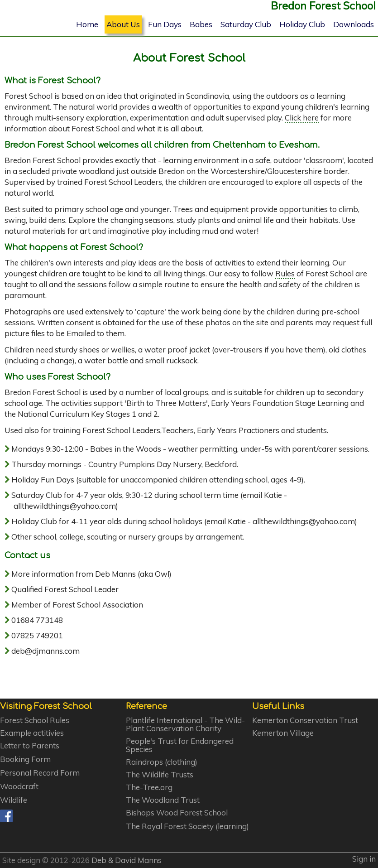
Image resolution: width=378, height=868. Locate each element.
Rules (285, 273)
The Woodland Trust (163, 800)
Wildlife (14, 800)
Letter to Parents (30, 746)
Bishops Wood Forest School (177, 813)
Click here (302, 118)
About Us (123, 24)
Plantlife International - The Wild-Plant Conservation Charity (185, 724)
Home (87, 24)
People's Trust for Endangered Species (180, 745)
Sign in (364, 859)
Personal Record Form (40, 773)
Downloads (354, 24)
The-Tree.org (149, 787)
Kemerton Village (283, 733)
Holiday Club (302, 24)
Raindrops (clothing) (162, 762)
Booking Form (25, 759)
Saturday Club (246, 24)
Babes (201, 24)
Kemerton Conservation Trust (305, 720)
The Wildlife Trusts (160, 775)
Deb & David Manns (127, 860)
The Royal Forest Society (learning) (187, 826)
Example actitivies (32, 733)
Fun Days (165, 24)
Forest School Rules (35, 720)
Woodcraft (19, 786)
